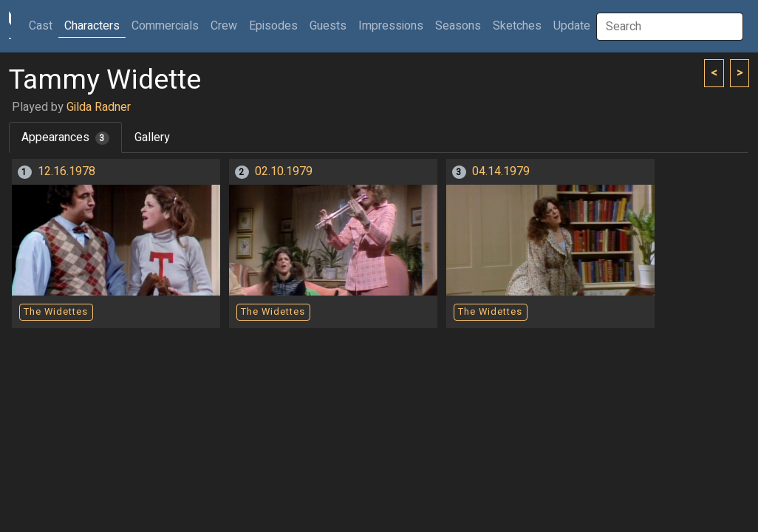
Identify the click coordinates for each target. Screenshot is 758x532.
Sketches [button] (517, 26)
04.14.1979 (501, 171)
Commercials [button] (165, 26)
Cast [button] (44, 25)
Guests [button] (328, 26)
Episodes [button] (273, 26)
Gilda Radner (99, 107)
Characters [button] (92, 26)
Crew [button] (224, 26)
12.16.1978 (66, 171)
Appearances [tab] (65, 137)
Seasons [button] (458, 26)
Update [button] (572, 26)
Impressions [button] (391, 26)
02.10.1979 (284, 171)
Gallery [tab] (152, 137)
